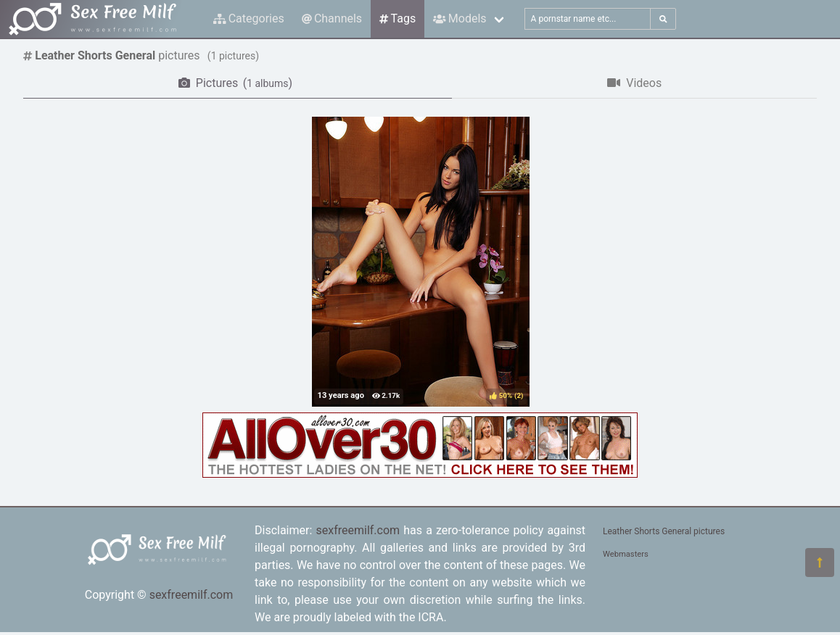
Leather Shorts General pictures (664, 531)
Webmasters (626, 554)
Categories (249, 18)
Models (460, 18)
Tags (398, 18)
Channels (332, 18)
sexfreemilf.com (192, 595)
